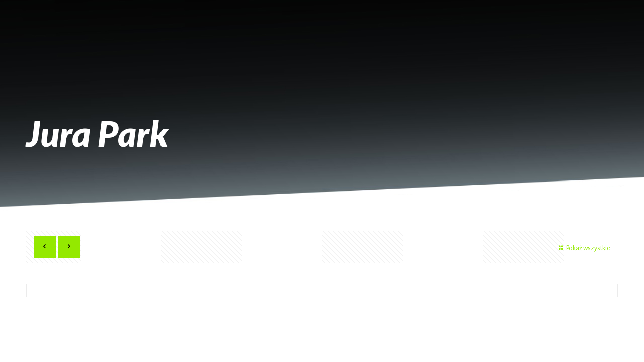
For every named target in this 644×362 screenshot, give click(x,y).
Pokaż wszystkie (583, 248)
